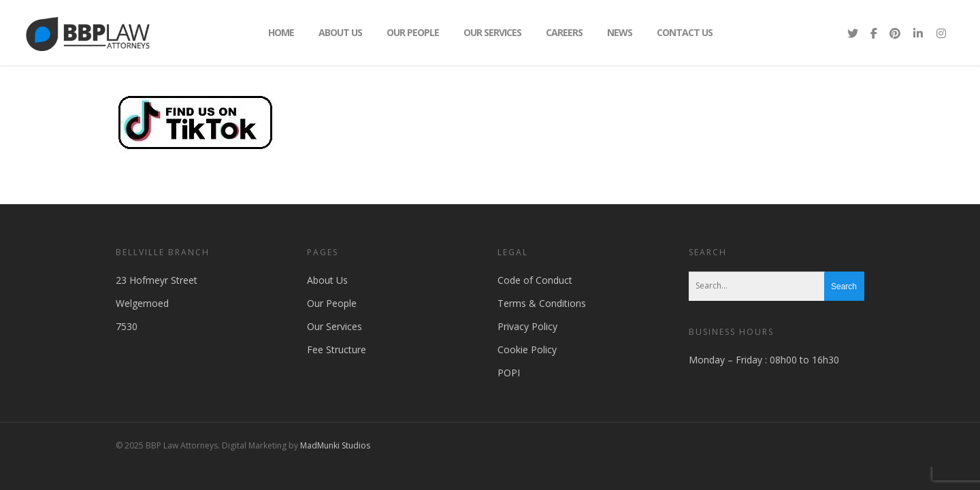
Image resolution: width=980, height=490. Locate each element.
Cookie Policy (527, 349)
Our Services (492, 32)
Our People (413, 32)
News (620, 32)
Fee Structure (337, 349)
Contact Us (685, 32)
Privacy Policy (527, 326)
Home (281, 32)
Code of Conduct (535, 280)
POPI (509, 373)
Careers (564, 32)
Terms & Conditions (542, 303)
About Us (340, 32)
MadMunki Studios (335, 445)
